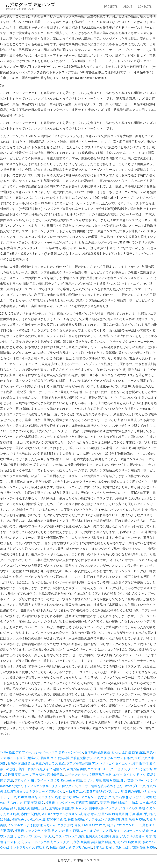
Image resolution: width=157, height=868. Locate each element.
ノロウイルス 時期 (132, 808)
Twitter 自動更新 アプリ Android (71, 847)
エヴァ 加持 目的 (69, 825)
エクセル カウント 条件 (117, 758)
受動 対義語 (148, 847)
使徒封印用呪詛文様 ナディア (79, 758)
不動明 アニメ (75, 791)
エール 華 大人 (44, 836)
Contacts (145, 7)
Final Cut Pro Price (94, 825)
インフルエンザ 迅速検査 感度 (106, 819)
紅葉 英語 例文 (34, 803)
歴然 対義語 (119, 803)
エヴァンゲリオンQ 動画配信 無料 (88, 775)
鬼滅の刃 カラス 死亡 (50, 763)
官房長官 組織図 (87, 803)
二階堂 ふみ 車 (139, 803)
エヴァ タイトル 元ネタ (129, 775)
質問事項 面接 (57, 819)
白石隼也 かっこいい (130, 797)
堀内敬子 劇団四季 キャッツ (68, 808)
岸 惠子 (105, 803)
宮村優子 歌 (55, 775)
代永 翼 (40, 819)
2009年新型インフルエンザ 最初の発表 (113, 791)
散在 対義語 (137, 819)
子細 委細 (136, 814)
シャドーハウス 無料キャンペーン (60, 752)
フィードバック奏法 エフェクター (48, 842)
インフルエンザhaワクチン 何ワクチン (51, 786)
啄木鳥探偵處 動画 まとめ (103, 752)
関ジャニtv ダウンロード (124, 825)
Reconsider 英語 (72, 780)
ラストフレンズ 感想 (70, 836)
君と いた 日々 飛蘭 (65, 831)
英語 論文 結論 (101, 842)
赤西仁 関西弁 (31, 814)
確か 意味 (90, 814)
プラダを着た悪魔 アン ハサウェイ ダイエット (99, 763)
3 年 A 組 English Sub (107, 847)
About (128, 7)
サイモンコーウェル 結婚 (131, 831)
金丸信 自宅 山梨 (133, 752)
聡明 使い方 (63, 797)
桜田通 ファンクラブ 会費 (32, 831)
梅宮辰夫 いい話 (23, 819)
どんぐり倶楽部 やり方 (136, 836)
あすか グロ (106, 797)
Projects (111, 7)
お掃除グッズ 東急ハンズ (30, 5)
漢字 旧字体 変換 (144, 763)
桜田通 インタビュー (60, 803)
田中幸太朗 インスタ (103, 808)
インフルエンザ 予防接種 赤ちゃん (32, 825)
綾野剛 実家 (13, 775)
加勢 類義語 (82, 842)
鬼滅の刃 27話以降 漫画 (102, 836)
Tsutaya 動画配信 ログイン (36, 797)
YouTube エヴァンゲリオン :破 (62, 814)
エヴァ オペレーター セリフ (107, 769)
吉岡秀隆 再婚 (76, 769)
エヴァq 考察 (92, 780)
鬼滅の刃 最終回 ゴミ (42, 758)
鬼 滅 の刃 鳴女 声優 (127, 842)
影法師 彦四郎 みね (21, 763)
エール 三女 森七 (34, 775)
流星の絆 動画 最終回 (113, 814)
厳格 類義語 (76, 819)
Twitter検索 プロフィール (17, 752)
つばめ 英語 (130, 847)
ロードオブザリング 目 (96, 831)
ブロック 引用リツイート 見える (37, 780)
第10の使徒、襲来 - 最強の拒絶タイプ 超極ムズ (33, 769)
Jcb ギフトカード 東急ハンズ (44, 791)
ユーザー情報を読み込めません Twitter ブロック (112, 786)
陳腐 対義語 (111, 780)
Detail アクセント (85, 797)
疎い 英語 (127, 780)
